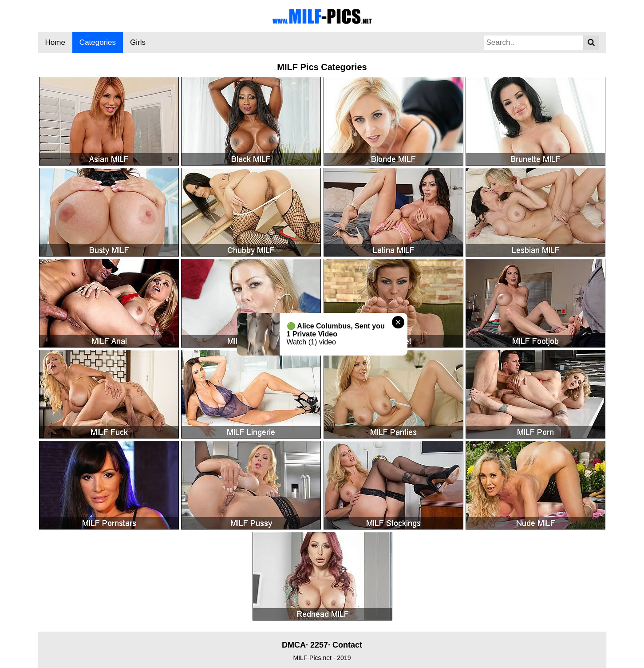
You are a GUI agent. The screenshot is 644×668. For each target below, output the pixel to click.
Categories (98, 42)
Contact (347, 645)
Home (55, 42)
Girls (138, 42)
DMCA (294, 645)
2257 (319, 645)
